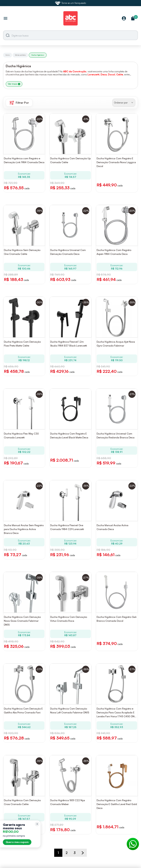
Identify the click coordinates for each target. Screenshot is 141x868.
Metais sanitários (20, 55)
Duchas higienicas (38, 55)
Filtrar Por (19, 103)
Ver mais (14, 84)
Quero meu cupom (17, 842)
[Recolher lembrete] (37, 824)
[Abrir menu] (6, 19)
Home (8, 55)
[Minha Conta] (124, 19)
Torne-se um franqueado (70, 3)
